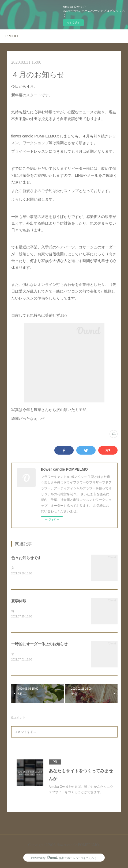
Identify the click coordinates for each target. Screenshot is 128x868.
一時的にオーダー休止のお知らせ (39, 645)
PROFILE (12, 36)
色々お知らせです (26, 558)
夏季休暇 (19, 601)
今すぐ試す (73, 23)
